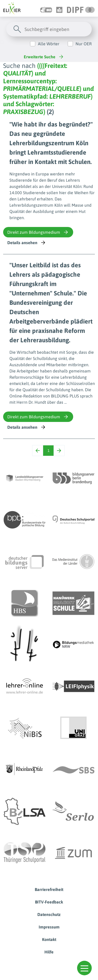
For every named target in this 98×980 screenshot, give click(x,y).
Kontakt (49, 939)
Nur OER (84, 44)
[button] (84, 968)
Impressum (49, 927)
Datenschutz (49, 914)
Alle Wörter (49, 44)
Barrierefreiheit (49, 889)
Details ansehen (27, 243)
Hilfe (49, 952)
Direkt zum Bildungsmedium (38, 232)
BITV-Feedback (49, 902)
